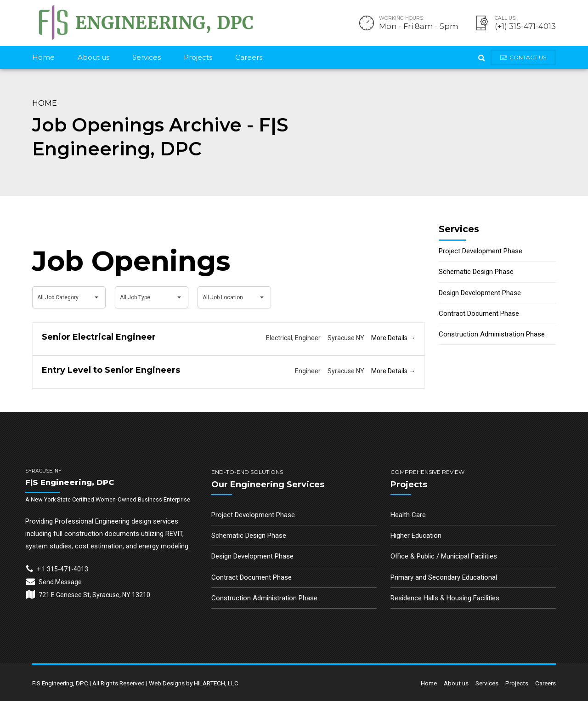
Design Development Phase (480, 293)
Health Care (408, 515)
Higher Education (416, 536)
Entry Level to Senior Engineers (111, 370)
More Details (393, 338)
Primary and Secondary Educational (444, 577)
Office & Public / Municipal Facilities (444, 556)
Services (147, 57)
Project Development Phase (481, 251)
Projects (198, 57)
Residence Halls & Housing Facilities (445, 598)
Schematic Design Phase (476, 272)
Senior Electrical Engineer (99, 337)
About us (93, 57)
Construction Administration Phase (492, 334)
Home (43, 57)
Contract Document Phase (479, 313)
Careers (249, 57)
